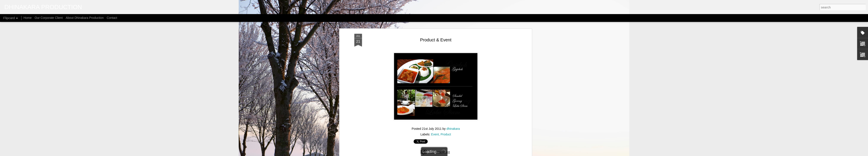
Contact (112, 18)
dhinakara (453, 80)
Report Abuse (477, 154)
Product (446, 86)
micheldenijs (440, 154)
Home (27, 18)
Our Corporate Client (49, 18)
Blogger (465, 154)
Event (435, 86)
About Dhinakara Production (85, 18)
